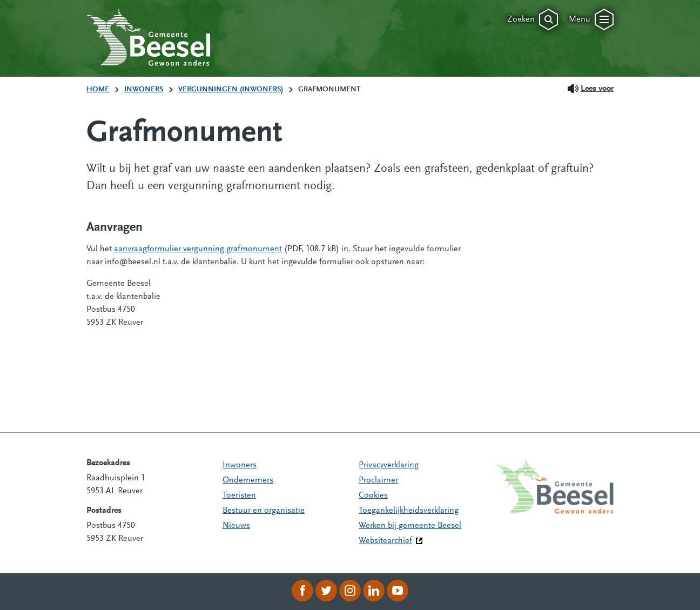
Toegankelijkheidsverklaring (409, 511)
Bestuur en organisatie (264, 511)
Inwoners (240, 465)
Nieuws (236, 526)
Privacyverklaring (389, 465)
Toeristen (239, 495)
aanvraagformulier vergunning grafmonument (198, 249)
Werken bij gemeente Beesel (410, 526)
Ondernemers (248, 480)
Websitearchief (385, 541)
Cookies (373, 495)
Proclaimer (378, 480)
